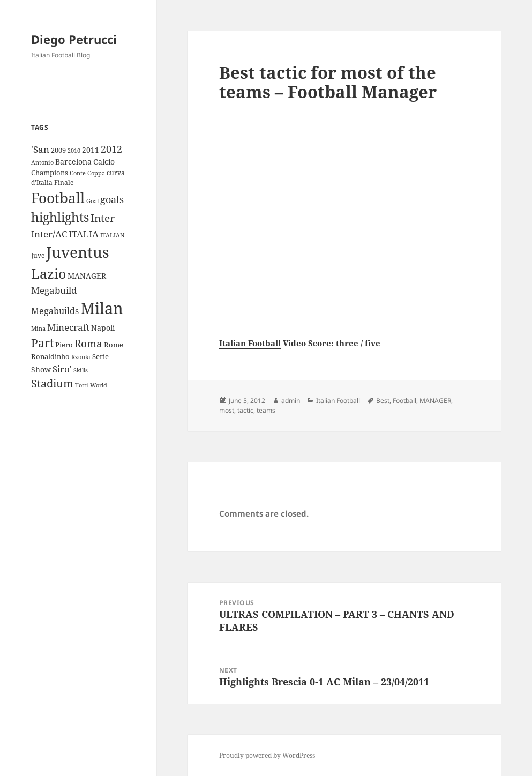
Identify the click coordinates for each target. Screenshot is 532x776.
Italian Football (250, 343)
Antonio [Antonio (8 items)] (42, 162)
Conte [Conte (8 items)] (78, 173)
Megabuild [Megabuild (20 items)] (54, 290)
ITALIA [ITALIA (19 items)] (84, 234)
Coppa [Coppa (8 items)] (96, 173)
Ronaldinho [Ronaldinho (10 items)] (50, 356)
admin (291, 401)
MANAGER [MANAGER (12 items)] (87, 276)
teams (266, 410)
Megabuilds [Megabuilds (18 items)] (55, 311)
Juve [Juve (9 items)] (38, 255)
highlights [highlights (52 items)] (60, 217)
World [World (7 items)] (99, 385)
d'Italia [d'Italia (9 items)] (42, 182)
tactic (245, 410)
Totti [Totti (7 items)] (82, 385)
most (227, 410)
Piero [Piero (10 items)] (64, 345)
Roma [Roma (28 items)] (88, 344)
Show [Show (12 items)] (41, 370)
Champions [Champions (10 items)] (50, 173)
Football (404, 401)
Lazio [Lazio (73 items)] (48, 273)
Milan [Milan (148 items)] (102, 308)
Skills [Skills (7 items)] (81, 370)
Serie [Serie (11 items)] (100, 356)
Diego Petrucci (74, 39)
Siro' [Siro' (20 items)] (62, 369)
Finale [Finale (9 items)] (64, 182)
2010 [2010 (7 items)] (74, 151)
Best (383, 401)
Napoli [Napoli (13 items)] (103, 328)
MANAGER (435, 401)
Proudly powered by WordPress (267, 755)
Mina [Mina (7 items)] (38, 329)
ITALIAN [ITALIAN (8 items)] (112, 235)
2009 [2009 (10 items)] (58, 150)
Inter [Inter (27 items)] (103, 218)
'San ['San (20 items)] (40, 149)
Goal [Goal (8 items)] (92, 201)
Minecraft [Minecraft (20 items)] (68, 327)
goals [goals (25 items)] (112, 199)
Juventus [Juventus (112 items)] (78, 252)
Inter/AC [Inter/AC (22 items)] (49, 234)
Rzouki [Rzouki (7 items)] (81, 357)
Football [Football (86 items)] (58, 198)
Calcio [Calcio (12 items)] (104, 162)
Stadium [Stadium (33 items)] (52, 383)
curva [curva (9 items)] (116, 173)
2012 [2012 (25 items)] (111, 149)
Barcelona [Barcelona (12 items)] (73, 162)
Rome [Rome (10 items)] (114, 345)
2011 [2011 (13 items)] (91, 150)
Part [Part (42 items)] (42, 343)
